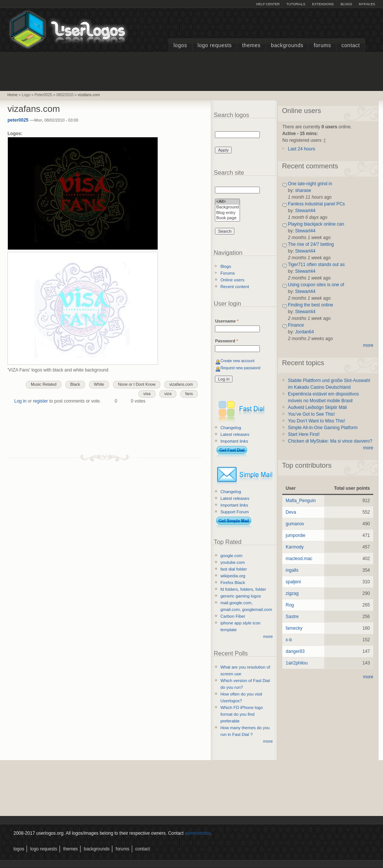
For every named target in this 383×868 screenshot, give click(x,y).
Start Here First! (304, 434)
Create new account (238, 361)
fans (189, 394)
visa (147, 394)
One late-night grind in (310, 184)
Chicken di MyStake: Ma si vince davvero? (330, 441)
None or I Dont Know (137, 384)
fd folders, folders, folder (243, 589)
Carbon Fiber (233, 616)
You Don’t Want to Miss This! (317, 421)
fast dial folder (234, 569)
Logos (180, 45)
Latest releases (235, 434)
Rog (290, 605)
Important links (234, 441)
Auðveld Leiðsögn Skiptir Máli (317, 407)
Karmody (295, 547)
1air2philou (297, 663)
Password (226, 341)
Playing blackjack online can (316, 224)
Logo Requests (215, 45)
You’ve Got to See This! (311, 414)
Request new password (241, 368)
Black (75, 384)
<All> (227, 202)
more (268, 636)
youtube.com (233, 562)
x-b (289, 640)
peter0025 (18, 120)
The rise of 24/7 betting (311, 244)
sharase (303, 190)
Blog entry (227, 213)
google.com (232, 556)
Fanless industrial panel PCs (316, 204)
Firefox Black (233, 583)
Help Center (268, 4)
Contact (351, 45)
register (40, 401)
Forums (322, 45)
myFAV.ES (367, 4)
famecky (294, 628)
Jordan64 (304, 332)
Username (227, 321)
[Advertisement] (192, 71)
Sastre (292, 617)
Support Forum (235, 512)
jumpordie (296, 535)
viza (168, 394)
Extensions (323, 4)
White (99, 384)
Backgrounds (287, 45)
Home (13, 95)
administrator (198, 833)
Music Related (43, 384)
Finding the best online (311, 305)
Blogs (346, 4)
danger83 (295, 651)
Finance (296, 325)
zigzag (292, 593)
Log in (20, 401)
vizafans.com (89, 95)
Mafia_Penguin (301, 501)
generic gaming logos (241, 596)
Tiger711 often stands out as (316, 265)
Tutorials (296, 4)
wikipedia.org (233, 576)
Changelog (231, 428)
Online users (232, 280)
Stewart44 (305, 211)
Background (227, 207)
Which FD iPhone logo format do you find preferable (242, 714)
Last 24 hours (302, 149)
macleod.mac (299, 559)
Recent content (235, 287)
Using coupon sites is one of (316, 285)
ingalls (292, 570)
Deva (291, 512)
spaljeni (293, 582)
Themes (251, 45)
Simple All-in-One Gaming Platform (323, 428)
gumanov (295, 524)
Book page (227, 218)
